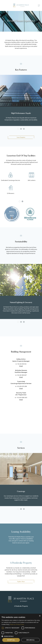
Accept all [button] (11, 640)
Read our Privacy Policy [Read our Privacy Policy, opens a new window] (17, 624)
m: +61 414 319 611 (21, 364)
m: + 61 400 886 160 (21, 398)
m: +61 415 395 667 (21, 375)
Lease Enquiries (21, 137)
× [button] (40, 616)
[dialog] (21, 629)
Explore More (21, 582)
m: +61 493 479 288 (21, 386)
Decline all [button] (31, 640)
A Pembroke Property (21, 606)
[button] (21, 636)
